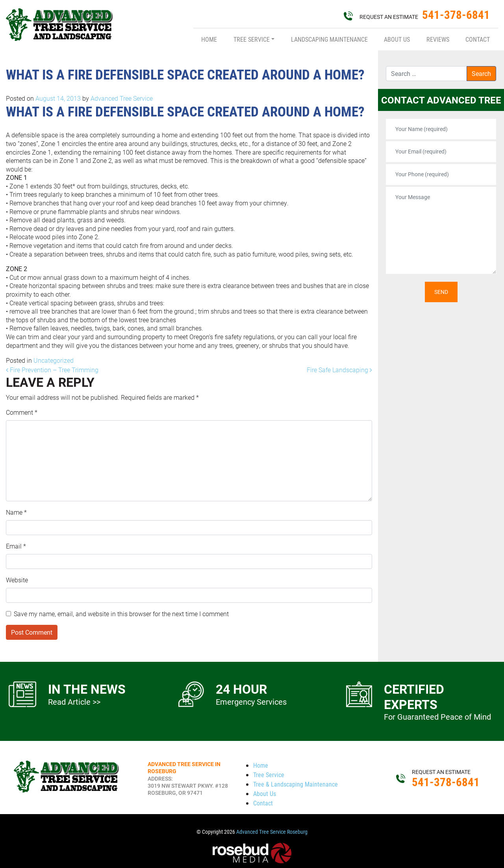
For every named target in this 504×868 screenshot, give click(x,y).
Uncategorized (54, 360)
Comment (22, 412)
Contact (478, 39)
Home (209, 39)
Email (16, 546)
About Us (397, 39)
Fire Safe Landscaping (339, 370)
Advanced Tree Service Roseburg (272, 832)
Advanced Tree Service (121, 98)
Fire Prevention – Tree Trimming (52, 370)
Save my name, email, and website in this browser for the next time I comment (121, 614)
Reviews (438, 39)
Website (17, 580)
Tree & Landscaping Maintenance (296, 784)
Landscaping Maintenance (329, 39)
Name (16, 512)
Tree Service (252, 39)
